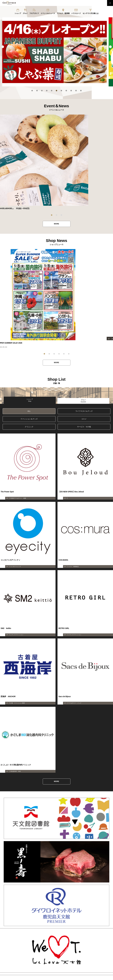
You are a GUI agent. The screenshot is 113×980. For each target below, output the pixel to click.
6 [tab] (57, 91)
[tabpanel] (57, 52)
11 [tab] (81, 91)
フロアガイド (34, 13)
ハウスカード (76, 13)
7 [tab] (61, 91)
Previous (3, 47)
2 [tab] (37, 91)
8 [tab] (66, 91)
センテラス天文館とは (91, 13)
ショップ (18, 13)
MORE (57, 224)
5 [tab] (52, 91)
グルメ (25, 13)
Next (110, 47)
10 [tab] (76, 91)
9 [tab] (71, 91)
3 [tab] (42, 91)
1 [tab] (32, 91)
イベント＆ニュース (48, 13)
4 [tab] (47, 91)
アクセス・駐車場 (63, 13)
